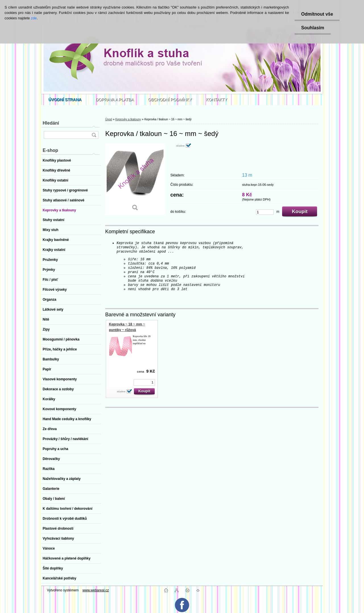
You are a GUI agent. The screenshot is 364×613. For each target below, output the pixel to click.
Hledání (51, 123)
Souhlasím (312, 28)
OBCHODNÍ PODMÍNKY (170, 100)
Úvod (108, 119)
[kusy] (265, 212)
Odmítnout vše (316, 14)
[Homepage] (65, 100)
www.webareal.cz (96, 590)
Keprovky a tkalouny (128, 119)
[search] (94, 135)
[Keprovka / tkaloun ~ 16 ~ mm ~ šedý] (135, 179)
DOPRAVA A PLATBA (115, 100)
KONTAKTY (217, 100)
